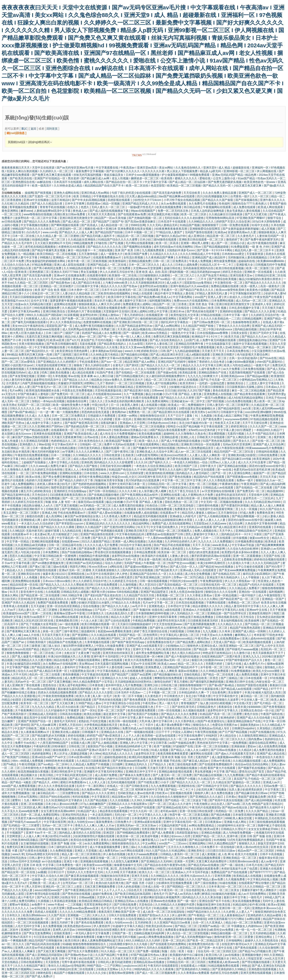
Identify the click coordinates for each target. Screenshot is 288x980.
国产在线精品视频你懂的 (104, 495)
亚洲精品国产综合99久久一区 (148, 574)
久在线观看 (52, 592)
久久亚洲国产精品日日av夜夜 (173, 922)
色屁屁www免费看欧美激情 (115, 631)
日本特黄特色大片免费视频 (39, 768)
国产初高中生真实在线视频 (226, 800)
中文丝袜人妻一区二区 (255, 700)
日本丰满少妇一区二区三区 (210, 358)
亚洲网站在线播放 (71, 473)
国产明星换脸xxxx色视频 (243, 477)
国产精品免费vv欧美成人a (155, 297)
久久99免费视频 (12, 718)
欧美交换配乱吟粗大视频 (164, 214)
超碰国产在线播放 (35, 462)
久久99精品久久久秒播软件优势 (175, 905)
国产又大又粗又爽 (63, 703)
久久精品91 (22, 204)
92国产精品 (262, 689)
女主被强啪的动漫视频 (35, 843)
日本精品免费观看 (145, 552)
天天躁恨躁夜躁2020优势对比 (134, 682)
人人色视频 (31, 577)
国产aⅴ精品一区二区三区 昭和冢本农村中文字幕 (134, 789)
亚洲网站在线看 (171, 495)
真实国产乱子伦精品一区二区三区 (255, 779)
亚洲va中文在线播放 (36, 200)
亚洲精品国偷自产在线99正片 (254, 531)
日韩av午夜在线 (221, 761)
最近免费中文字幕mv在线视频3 (113, 358)
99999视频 (84, 930)
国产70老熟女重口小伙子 (154, 782)
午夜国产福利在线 (272, 714)
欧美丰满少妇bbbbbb (248, 707)
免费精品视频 (76, 718)
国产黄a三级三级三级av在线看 (49, 567)
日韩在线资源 (112, 455)
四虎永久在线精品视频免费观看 (58, 692)
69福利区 (212, 736)
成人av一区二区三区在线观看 (194, 452)
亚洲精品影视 (170, 437)
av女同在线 (39, 908)
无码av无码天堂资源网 (237, 444)
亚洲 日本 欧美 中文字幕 (39, 865)
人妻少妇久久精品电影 (77, 293)
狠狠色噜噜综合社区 (153, 416)
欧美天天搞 (233, 337)
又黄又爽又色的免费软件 (212, 861)
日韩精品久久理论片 (234, 829)
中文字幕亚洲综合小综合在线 (122, 703)
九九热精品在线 (72, 531)
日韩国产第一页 (122, 933)
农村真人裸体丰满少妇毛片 (54, 484)
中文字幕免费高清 (128, 897)
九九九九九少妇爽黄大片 (203, 376)
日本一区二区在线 (24, 236)
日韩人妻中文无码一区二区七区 (49, 858)
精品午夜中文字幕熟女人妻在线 (175, 293)
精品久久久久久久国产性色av (119, 286)
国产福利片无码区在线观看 (160, 408)
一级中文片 (17, 319)
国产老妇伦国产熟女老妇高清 (103, 595)
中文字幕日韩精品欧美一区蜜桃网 (56, 556)
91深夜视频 (71, 315)
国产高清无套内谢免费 (168, 193)
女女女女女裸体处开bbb (263, 829)
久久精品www (218, 523)
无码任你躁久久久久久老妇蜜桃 (184, 218)
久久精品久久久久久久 (164, 254)
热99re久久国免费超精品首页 (196, 448)
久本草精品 (183, 257)
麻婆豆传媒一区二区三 (105, 858)
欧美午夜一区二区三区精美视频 (88, 261)
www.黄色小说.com (118, 369)
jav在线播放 (233, 955)
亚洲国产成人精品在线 (271, 754)
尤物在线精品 (192, 674)
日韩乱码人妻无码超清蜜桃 (115, 962)
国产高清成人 (90, 225)
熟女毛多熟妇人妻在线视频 (244, 211)
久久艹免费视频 (134, 394)
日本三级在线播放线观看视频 (267, 822)
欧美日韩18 (72, 940)
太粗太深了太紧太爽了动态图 (83, 653)
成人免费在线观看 (245, 207)
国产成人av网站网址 (168, 326)
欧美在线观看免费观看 (142, 710)
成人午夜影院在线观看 (230, 448)
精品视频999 (275, 491)
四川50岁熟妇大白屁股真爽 (143, 480)
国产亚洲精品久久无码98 (157, 861)
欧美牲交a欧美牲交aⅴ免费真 (216, 930)
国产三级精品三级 (232, 678)
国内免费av (256, 739)
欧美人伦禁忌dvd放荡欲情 (187, 592)
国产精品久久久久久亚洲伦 (99, 793)
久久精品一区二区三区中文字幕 (111, 398)
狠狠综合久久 (202, 725)
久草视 (198, 829)
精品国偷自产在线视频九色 (66, 642)
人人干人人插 (132, 736)
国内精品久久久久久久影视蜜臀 (114, 462)
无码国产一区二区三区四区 (34, 405)
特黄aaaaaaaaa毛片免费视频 (265, 448)
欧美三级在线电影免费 (183, 764)
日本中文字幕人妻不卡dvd (136, 718)
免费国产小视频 (186, 779)
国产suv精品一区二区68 (53, 764)
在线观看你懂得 (97, 275)
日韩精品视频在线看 (101, 279)
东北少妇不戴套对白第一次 (196, 423)
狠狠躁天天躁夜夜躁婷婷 (75, 879)
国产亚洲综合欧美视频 (223, 279)
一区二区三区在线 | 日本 (47, 653)
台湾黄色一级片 (240, 196)
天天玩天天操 (269, 477)
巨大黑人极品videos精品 (142, 196)
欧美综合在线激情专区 (85, 840)
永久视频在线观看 (194, 710)
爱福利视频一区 (179, 272)
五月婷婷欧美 (144, 922)
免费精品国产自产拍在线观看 (230, 872)
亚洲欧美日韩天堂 (137, 531)
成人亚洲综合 (197, 236)
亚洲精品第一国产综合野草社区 (227, 613)
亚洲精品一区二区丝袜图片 (57, 286)
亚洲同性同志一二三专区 (151, 387)
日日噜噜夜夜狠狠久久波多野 (221, 700)
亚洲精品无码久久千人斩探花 (77, 408)
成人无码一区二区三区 (16, 401)
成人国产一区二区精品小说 (228, 243)
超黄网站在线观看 (66, 304)
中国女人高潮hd (183, 732)
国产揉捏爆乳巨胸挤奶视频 (207, 682)
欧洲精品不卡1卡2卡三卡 (208, 337)
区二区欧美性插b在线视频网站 (112, 293)
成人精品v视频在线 (139, 329)
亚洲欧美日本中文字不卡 (141, 771)
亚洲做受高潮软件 (260, 613)
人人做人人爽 (32, 836)
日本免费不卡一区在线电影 (218, 847)
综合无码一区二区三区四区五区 (218, 951)
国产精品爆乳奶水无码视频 (49, 736)
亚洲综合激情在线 (230, 498)
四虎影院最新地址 (188, 833)
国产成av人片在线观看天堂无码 (235, 754)
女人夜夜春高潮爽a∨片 (35, 732)
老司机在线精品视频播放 (41, 247)
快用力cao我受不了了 (38, 617)
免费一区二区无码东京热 (173, 211)
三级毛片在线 (233, 664)
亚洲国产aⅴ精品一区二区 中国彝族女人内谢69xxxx (231, 926)
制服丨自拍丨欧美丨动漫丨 (179, 951)
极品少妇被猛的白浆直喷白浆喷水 (260, 279)
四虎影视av (94, 204)
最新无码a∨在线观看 (91, 502)
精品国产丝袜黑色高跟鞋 (246, 628)
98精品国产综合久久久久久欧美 (32, 229)
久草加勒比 (264, 728)
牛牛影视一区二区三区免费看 (113, 268)
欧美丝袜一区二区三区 (173, 552)
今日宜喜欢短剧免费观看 (49, 937)
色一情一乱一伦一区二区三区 (254, 930)
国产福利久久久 (159, 462)
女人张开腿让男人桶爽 (153, 491)
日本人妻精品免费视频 (115, 437)
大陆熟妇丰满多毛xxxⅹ (181, 250)
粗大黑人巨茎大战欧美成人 (27, 333)
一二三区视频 (74, 905)
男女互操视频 (89, 272)
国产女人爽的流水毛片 (241, 437)
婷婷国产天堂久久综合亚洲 (233, 221)
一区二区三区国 (103, 879)
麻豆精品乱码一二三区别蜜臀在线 (59, 793)
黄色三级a (130, 847)
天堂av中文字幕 (69, 628)
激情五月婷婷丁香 (63, 922)
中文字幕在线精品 (109, 671)
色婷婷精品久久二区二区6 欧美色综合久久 (78, 441)
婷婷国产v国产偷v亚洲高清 (104, 736)
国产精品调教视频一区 (246, 516)
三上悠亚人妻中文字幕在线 (263, 383)
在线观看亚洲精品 (83, 577)
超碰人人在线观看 (141, 678)
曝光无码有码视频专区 (46, 452)
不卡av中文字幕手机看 (16, 563)
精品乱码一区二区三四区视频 (136, 236)
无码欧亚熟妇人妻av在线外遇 (136, 793)
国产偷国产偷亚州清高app (128, 642)
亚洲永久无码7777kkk (65, 272)
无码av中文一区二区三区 (31, 682)
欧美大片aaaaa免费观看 (143, 854)
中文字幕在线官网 (55, 822)
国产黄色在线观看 (246, 948)
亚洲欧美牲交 (197, 851)
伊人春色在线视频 (115, 854)
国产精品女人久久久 (77, 380)
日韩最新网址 (147, 869)
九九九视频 (210, 631)
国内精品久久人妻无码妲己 (193, 473)
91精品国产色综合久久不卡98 (128, 470)
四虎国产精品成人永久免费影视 (102, 333)
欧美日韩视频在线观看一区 (99, 624)
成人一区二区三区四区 (16, 754)
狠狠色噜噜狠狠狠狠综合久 (90, 944)
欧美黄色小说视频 (258, 290)
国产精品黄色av (61, 283)
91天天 (14, 592)
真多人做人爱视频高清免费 (157, 779)
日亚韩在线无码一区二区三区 (219, 585)
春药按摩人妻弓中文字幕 (22, 257)
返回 (33, 129)
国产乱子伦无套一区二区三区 (219, 380)
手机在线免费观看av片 (72, 513)
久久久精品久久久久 (230, 624)
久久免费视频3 (224, 541)
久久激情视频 (129, 585)
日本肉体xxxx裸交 (233, 254)
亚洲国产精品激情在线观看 (97, 534)
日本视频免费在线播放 (249, 541)
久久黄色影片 (153, 696)
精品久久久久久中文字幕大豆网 (203, 365)
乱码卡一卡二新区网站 (91, 786)
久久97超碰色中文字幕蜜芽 (63, 710)
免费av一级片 (245, 480)
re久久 (6, 656)
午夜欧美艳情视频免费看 (59, 696)
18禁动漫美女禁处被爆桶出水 (197, 408)
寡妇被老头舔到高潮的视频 (75, 689)
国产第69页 (22, 725)
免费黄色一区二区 (140, 412)
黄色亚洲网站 (10, 211)
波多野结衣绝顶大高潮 (172, 621)
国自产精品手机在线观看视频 (172, 545)
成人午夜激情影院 (270, 595)
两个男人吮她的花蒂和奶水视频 (173, 919)
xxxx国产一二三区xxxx (173, 843)
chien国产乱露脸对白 (270, 362)
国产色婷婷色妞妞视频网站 (90, 484)
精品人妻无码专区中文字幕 (243, 606)
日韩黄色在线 (173, 728)
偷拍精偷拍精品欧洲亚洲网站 (159, 319)
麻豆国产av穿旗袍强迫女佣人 (83, 516)
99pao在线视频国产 (143, 211)
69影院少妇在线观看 (170, 869)
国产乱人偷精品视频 (105, 743)
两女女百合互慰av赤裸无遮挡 (114, 577)
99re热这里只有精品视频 (52, 779)
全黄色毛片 (140, 617)
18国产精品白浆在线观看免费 (168, 430)
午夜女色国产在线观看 (269, 297)
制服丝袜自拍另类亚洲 (116, 876)
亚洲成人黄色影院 (173, 549)
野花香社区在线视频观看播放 (113, 552)
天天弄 (121, 329)
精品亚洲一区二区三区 (221, 236)
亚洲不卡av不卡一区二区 (42, 833)
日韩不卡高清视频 (271, 854)
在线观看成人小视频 (194, 966)
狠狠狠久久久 (248, 843)
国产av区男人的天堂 (141, 638)
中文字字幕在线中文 (226, 696)
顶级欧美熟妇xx (250, 725)
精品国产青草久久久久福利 (165, 470)
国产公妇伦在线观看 (118, 621)
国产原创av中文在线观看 (200, 470)
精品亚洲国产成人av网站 (140, 362)
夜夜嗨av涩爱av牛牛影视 (70, 613)
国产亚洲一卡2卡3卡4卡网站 (215, 250)
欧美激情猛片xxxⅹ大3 (15, 301)
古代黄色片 (13, 383)
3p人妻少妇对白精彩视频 (216, 703)
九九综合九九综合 (51, 638)
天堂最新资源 (255, 254)
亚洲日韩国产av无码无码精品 (85, 563)
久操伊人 (57, 423)
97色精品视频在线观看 (265, 419)
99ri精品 (12, 354)
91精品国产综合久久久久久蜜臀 (118, 239)
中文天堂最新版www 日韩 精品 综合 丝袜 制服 (39, 829)
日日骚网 (117, 764)
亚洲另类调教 (223, 876)
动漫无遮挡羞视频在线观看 (73, 398)
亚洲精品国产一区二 (209, 559)
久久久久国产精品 (257, 811)
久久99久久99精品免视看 (147, 800)
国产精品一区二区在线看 (219, 674)
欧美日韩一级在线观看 (123, 721)
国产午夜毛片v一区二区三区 (50, 387)
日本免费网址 (51, 552)
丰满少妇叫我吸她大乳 (62, 656)
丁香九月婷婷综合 (133, 315)
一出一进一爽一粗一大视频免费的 (59, 412)
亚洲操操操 (239, 746)
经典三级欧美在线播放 (56, 372)
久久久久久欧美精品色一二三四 (221, 319)
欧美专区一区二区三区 (35, 703)
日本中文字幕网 (75, 204)
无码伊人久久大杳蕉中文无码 (85, 872)
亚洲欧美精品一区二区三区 (240, 858)
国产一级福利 (132, 333)
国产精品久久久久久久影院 (96, 692)
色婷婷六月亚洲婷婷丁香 (42, 480)
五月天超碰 (38, 606)
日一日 (115, 405)
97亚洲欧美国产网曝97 (251, 218)
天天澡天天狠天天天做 (56, 635)
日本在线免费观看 (107, 585)
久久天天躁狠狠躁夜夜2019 (147, 283)
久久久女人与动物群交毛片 (149, 369)
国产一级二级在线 (233, 865)
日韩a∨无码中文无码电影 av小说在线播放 (36, 861)
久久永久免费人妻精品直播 (220, 193)
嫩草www (26, 211)
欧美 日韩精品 (83, 196)
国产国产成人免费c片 (40, 976)
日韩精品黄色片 (207, 707)
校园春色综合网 (77, 401)
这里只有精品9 (61, 200)
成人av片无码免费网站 (252, 894)
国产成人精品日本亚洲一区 (51, 671)
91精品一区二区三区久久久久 (228, 739)
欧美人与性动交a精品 (238, 365)
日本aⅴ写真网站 (28, 797)
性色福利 (225, 204)
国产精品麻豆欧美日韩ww (252, 793)
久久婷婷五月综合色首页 (28, 502)
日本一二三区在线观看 (217, 538)
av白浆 (247, 408)
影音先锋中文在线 (32, 592)
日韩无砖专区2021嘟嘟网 (116, 466)
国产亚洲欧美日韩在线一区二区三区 (136, 322)
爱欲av (252, 746)
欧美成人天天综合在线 (95, 617)
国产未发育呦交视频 (22, 376)
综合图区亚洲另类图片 (60, 297)
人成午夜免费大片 (210, 369)
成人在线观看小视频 (154, 405)
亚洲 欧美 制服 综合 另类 (178, 757)
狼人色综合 (208, 890)
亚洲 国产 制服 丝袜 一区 (67, 843)
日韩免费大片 (124, 822)
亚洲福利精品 (32, 700)
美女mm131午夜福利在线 (28, 326)
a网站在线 (116, 567)
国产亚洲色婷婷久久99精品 (193, 969)
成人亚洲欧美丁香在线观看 (24, 685)
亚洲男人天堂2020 (70, 725)
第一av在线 (225, 470)
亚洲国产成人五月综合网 (269, 444)
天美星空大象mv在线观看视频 (34, 818)
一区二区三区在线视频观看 (32, 922)
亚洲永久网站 (10, 595)
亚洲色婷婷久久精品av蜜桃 (265, 915)
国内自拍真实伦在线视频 (138, 570)
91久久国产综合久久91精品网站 (166, 851)
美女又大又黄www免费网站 (137, 347)
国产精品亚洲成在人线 (46, 667)
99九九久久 (239, 958)
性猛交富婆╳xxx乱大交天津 (266, 958)
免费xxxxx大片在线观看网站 (192, 301)
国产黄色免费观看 (135, 700)
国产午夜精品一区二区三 (204, 915)
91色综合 (152, 505)
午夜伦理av (202, 638)
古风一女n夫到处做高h (243, 358)
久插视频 (44, 901)
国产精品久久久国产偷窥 (218, 200)
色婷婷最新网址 (42, 754)
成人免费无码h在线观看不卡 (82, 678)
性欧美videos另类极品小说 (131, 430)
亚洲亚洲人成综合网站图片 (207, 818)
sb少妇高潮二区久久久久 (95, 958)
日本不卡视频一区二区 (139, 232)
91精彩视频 (177, 631)
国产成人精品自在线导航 (22, 638)
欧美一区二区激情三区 (261, 268)
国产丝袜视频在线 (247, 200)
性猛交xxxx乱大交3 (124, 477)
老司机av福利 (169, 811)
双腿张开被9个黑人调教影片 (260, 890)
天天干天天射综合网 (255, 423)
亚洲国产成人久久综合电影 (254, 718)
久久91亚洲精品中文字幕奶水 (64, 800)
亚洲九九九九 (252, 656)
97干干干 (277, 689)
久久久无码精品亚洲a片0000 (263, 502)
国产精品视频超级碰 (216, 247)
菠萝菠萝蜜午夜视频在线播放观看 (71, 301)
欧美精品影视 (188, 372)
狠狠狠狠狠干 (211, 225)
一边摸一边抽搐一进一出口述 (39, 879)
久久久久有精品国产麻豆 (31, 966)
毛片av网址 (17, 390)
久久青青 (84, 656)
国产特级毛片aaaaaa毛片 (26, 822)
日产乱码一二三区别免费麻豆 (113, 610)
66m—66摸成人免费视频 (28, 761)
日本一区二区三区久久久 (144, 265)
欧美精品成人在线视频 (248, 876)
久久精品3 (219, 782)
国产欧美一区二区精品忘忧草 (206, 940)
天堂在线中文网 (259, 495)
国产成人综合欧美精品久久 (167, 340)
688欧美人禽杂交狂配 (239, 818)
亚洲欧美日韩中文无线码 (22, 628)
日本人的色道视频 (129, 887)
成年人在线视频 (189, 380)
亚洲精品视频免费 (140, 261)
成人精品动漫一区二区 (115, 225)
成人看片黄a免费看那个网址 (174, 725)
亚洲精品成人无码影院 (43, 714)
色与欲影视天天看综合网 (253, 354)
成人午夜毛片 (27, 897)
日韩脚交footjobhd (244, 728)
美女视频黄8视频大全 (216, 958)
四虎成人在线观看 (46, 912)
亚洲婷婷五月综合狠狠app (70, 491)
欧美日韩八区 (215, 955)
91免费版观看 (239, 247)
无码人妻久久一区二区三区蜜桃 (38, 610)
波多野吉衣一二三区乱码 (259, 498)
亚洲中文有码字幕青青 (163, 617)
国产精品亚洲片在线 (137, 390)
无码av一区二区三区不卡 (58, 825)
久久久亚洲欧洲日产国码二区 (108, 638)
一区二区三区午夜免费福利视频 (38, 473)
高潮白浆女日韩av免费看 (70, 214)
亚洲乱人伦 (188, 437)
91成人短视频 (160, 750)
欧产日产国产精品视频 (234, 732)
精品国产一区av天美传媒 (111, 218)
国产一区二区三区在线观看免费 (82, 498)
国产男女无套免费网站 (38, 933)
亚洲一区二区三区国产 (112, 710)
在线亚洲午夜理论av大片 (237, 944)
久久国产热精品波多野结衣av (135, 326)
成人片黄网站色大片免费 (198, 495)
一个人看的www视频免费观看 (163, 538)
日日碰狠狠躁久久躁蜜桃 (155, 275)
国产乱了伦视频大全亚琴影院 (39, 624)
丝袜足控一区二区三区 (46, 293)
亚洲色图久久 (28, 444)
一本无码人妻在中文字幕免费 (91, 933)
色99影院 (200, 919)
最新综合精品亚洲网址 (263, 743)
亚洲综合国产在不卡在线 (215, 901)
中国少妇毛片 (101, 405)
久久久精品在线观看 (104, 635)
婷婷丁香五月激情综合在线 (151, 631)
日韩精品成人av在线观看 (218, 488)
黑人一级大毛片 (169, 703)
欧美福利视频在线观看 (258, 642)
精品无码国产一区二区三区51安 (234, 452)
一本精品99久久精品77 (268, 430)
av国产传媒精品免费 (182, 743)
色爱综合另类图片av (225, 725)
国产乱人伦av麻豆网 (44, 725)
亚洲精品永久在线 (113, 732)
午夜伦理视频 (28, 764)
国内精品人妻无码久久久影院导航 (80, 833)
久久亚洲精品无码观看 (35, 441)
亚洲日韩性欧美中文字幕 (67, 771)
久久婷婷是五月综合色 (123, 581)
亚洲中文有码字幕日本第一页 (127, 484)
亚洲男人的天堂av (64, 930)
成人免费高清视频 (247, 674)
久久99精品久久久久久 (87, 455)
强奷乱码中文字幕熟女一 (176, 322)
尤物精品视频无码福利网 (149, 933)
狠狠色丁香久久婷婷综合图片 (92, 365)
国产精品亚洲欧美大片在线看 (116, 549)
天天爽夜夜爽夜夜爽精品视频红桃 (84, 559)
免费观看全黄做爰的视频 (181, 930)
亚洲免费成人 (154, 667)
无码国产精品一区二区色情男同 (138, 635)
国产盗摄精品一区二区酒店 (244, 782)
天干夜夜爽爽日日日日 (29, 710)
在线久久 (73, 207)
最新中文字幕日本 (136, 301)
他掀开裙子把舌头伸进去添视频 (165, 879)
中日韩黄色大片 (174, 696)
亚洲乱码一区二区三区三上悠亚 (63, 887)
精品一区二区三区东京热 (161, 380)
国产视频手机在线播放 (252, 768)
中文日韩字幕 (159, 743)
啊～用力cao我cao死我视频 (39, 689)
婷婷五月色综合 (233, 272)
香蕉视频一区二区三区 (171, 595)
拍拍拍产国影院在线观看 (42, 570)
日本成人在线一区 (154, 887)
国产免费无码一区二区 (251, 491)
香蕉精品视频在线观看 (78, 700)
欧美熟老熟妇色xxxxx (78, 926)
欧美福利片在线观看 (155, 556)
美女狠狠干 (235, 692)
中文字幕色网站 (183, 297)
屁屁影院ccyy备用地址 (199, 283)
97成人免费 (247, 513)
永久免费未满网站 (158, 401)
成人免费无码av (109, 851)
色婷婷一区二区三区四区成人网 (22, 807)
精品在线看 (61, 660)
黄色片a (45, 577)
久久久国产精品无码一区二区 (66, 728)
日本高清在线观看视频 (190, 603)
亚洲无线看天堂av (242, 275)
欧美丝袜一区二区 (129, 836)
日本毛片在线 (255, 865)
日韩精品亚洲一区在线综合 (173, 308)
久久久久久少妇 (97, 973)
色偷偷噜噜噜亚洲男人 (247, 322)
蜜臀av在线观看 (113, 660)
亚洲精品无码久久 (137, 764)
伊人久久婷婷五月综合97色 (117, 272)
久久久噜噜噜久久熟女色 (191, 434)
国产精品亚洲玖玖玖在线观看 (172, 412)
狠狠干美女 (124, 649)
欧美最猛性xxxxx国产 (17, 613)
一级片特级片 (248, 595)
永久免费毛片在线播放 (203, 204)
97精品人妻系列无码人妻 (212, 293)
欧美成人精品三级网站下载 (232, 416)
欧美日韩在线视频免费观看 (156, 509)
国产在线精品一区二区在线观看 (136, 372)
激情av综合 (190, 728)
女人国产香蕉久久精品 (137, 588)
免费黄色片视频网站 (20, 969)
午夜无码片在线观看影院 (163, 966)
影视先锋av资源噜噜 (122, 973)
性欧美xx (162, 793)
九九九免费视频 (234, 775)
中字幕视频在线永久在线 (109, 196)
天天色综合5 (40, 495)
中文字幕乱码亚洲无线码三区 (75, 775)
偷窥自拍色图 (35, 516)
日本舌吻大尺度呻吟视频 (116, 739)
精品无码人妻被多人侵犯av (199, 513)
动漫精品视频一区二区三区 (49, 239)
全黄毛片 (119, 365)
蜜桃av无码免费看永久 (145, 437)
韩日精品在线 (193, 207)
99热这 (246, 966)
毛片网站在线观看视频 (140, 243)
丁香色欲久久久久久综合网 (233, 326)
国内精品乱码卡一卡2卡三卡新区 (242, 534)
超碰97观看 (52, 531)
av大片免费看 (232, 369)
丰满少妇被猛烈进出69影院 (24, 664)
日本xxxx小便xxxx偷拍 (57, 581)
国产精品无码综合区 (123, 599)
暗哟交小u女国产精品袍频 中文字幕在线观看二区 (198, 426)
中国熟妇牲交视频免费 (96, 488)
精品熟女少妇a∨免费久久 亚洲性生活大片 (118, 380)
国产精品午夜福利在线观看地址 (266, 775)
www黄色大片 (199, 739)
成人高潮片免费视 (106, 775)
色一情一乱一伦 (47, 408)
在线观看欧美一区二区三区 (68, 430)
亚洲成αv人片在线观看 (197, 610)
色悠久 (85, 207)
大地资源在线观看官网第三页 (54, 365)
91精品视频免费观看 (208, 858)
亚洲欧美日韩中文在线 (240, 682)
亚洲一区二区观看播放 (247, 556)
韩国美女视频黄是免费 (112, 308)
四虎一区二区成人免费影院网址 (41, 815)
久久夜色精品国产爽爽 (160, 257)
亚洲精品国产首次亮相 (206, 459)
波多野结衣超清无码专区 (231, 495)
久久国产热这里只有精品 (213, 275)
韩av (198, 247)
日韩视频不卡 (91, 732)
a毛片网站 (140, 739)
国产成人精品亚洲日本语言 (167, 354)
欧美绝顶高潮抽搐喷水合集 (43, 390)
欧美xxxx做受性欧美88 (230, 290)
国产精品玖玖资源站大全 (117, 768)
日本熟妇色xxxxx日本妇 (162, 423)
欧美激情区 (278, 376)
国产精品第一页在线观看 (209, 649)
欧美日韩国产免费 (137, 254)
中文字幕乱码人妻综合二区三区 (180, 635)
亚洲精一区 (44, 376)
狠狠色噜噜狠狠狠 (18, 653)
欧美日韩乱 (47, 775)
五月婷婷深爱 (136, 473)
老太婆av (40, 534)
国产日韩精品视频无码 (130, 376)
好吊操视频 (241, 538)
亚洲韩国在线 (77, 574)
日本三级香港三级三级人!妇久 (42, 646)
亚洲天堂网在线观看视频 (256, 973)
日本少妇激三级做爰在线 (61, 419)
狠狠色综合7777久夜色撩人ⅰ (250, 204)
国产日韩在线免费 (126, 905)
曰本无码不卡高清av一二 (131, 692)
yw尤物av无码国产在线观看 (138, 807)
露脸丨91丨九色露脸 (200, 416)
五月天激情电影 (89, 254)
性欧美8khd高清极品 (25, 840)
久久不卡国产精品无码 (261, 434)
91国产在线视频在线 (263, 732)
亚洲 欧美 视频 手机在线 (166, 761)
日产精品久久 (158, 764)
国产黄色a (162, 567)
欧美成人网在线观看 (271, 207)
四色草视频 (210, 498)
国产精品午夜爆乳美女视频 (49, 250)
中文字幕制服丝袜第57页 (246, 293)
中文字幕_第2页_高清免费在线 (117, 869)
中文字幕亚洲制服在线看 (50, 347)
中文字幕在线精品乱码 (131, 534)
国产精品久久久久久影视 (260, 311)
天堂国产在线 (272, 556)
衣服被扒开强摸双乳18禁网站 (77, 383)
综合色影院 (193, 890)
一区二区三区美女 (229, 890)
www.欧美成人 (221, 545)
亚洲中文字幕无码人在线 (229, 610)
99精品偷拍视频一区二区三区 (229, 933)
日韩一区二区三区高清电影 (177, 505)
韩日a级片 (22, 466)
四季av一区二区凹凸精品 (189, 577)
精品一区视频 (112, 204)
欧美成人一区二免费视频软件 (187, 405)
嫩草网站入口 (244, 635)
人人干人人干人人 (115, 890)
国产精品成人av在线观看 (237, 689)
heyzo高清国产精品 (27, 649)
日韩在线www (48, 628)
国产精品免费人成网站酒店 (194, 642)
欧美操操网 (253, 621)
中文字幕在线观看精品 (32, 789)
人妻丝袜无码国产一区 (271, 236)
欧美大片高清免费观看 (139, 660)
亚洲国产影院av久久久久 (154, 915)
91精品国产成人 (88, 811)
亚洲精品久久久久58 (115, 678)
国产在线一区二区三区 (267, 441)
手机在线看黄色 (89, 362)
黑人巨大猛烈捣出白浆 (18, 268)
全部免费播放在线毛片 (161, 642)
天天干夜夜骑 (278, 610)
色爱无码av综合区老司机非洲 (252, 470)
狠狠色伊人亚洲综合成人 (203, 646)
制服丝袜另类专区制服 (110, 480)
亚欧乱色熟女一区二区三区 (182, 502)
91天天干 (143, 527)
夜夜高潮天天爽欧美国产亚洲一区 (120, 912)
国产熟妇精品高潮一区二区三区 (85, 426)
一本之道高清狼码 (101, 815)
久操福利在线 (76, 588)
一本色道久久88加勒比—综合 (190, 462)
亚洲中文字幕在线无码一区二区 (183, 822)
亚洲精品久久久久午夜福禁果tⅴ (128, 804)
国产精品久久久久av (255, 337)
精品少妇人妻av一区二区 (81, 337)
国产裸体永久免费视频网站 (126, 538)
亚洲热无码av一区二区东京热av (137, 825)
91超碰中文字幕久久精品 (128, 926)
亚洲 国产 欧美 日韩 (128, 250)
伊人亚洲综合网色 (240, 473)
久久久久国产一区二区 (264, 426)
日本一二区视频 (61, 455)
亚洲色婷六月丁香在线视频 (85, 311)
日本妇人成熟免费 (187, 265)
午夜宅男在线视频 (206, 732)
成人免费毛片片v (254, 664)
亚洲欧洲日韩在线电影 (148, 419)
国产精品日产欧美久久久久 (197, 290)
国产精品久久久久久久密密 (178, 398)
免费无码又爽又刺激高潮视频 (172, 337)
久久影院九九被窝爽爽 (125, 861)
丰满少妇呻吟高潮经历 (212, 563)
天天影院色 (53, 962)
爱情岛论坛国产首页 (252, 771)
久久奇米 (225, 631)
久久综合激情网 (269, 948)
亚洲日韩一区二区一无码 (235, 908)
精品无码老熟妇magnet (206, 272)
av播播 (42, 872)
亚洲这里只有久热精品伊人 (224, 577)
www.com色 (50, 232)
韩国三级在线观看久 (58, 750)
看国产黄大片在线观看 (222, 768)
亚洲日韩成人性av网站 (96, 193)
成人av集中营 (269, 861)
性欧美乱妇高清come (159, 926)
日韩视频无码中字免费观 (271, 265)
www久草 (18, 854)
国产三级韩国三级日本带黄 (72, 354)
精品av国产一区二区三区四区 (256, 851)
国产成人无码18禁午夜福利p (87, 779)
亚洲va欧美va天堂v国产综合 (48, 588)
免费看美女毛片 (185, 509)
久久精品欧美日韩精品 (34, 358)
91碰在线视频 (228, 883)
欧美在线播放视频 (150, 434)
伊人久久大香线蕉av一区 (240, 581)
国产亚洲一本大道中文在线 (216, 948)
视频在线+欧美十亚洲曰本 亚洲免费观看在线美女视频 (118, 229)
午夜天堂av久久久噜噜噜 (217, 635)
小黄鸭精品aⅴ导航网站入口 (256, 380)
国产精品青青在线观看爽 (250, 394)
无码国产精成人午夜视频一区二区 (145, 563)
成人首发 (34, 372)
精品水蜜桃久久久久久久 (208, 606)
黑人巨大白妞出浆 (68, 707)
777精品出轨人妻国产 (169, 232)
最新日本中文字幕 (235, 897)
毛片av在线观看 (61, 279)
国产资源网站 (81, 635)
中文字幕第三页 (275, 789)
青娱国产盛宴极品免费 (252, 797)
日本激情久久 (96, 613)
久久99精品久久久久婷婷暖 (96, 419)
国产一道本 (64, 919)
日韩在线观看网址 (32, 962)
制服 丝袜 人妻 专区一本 (61, 502)
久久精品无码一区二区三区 (215, 779)
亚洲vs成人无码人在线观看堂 (199, 570)
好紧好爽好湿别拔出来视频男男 (161, 897)
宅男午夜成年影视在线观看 (79, 962)
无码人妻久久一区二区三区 (109, 207)
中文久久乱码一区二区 (144, 811)
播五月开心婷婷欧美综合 (36, 491)
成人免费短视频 (67, 369)
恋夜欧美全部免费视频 (238, 559)
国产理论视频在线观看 (256, 962)
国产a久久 (43, 897)
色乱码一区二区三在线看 (45, 674)
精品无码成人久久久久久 (118, 754)
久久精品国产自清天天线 (139, 595)
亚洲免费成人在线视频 (218, 394)
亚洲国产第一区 (189, 319)
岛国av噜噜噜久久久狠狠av (170, 588)
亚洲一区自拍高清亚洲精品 (64, 606)
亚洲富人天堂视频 (86, 851)
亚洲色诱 (87, 462)
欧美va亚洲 (57, 340)
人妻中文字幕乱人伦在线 (64, 462)
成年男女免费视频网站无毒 (153, 653)
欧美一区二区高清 (168, 243)
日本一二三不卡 (197, 279)
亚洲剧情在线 (187, 786)
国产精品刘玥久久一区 (41, 351)
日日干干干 (163, 732)
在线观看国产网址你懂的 (254, 883)
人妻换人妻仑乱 (180, 556)
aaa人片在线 (32, 635)
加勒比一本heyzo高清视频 (48, 401)
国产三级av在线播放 (20, 488)
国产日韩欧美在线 (138, 786)
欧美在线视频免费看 (169, 207)
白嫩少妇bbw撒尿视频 (241, 362)
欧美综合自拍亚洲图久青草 (109, 930)
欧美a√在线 (34, 477)
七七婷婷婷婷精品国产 (51, 869)
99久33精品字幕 (73, 595)
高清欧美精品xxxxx (233, 376)
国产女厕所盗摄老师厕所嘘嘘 (241, 229)
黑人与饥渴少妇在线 (28, 552)
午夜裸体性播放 (229, 484)
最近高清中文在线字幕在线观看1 (45, 718)
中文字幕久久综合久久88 (48, 876)
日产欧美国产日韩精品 (16, 757)
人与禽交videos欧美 (115, 283)
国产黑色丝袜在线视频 (108, 700)
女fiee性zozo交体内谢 (202, 430)
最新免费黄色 (105, 822)
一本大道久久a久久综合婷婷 (36, 523)
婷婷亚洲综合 (240, 426)
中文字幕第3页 (101, 797)
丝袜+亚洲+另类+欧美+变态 (146, 930)
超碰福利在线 (247, 261)
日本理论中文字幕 (179, 606)
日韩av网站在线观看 (66, 617)
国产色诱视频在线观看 (110, 531)
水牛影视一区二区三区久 (216, 667)
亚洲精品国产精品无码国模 (123, 829)
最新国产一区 (262, 473)
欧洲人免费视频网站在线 (64, 789)
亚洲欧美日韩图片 (224, 354)
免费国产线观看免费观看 (53, 603)
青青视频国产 (190, 703)
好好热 (182, 390)
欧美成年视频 (150, 836)
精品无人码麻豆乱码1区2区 (130, 689)
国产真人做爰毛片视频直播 (29, 656)
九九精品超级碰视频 (187, 351)
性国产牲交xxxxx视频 (182, 563)
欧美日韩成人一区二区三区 (101, 520)
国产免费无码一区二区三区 (68, 394)
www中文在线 (80, 858)
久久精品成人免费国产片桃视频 (90, 764)
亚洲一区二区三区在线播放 (212, 746)
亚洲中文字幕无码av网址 (25, 311)
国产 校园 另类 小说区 (140, 883)
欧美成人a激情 (52, 700)
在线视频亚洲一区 (158, 315)
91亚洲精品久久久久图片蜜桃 (34, 660)
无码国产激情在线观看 (199, 232)
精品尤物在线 (171, 444)
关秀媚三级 (108, 329)
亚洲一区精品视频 (226, 595)
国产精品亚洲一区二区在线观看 (41, 595)
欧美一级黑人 (250, 286)
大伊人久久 (99, 915)
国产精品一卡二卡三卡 (180, 789)
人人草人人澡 (97, 782)
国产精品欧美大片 (167, 570)
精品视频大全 (29, 775)
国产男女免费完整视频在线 (60, 477)
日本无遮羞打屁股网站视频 (112, 664)
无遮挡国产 (203, 757)
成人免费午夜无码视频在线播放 (95, 326)
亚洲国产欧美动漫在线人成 (81, 434)
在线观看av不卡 (170, 513)
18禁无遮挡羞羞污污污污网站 (226, 919)
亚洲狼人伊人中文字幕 (134, 743)
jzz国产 (190, 340)
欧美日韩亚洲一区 (189, 498)
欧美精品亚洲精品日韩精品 (96, 901)
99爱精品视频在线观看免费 (202, 869)
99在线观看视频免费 (47, 308)
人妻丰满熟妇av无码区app (106, 351)
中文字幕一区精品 (18, 541)
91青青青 (29, 340)
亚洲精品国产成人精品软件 (209, 257)
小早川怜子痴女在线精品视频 (182, 200)
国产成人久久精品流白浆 (47, 204)
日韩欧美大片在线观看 (211, 437)
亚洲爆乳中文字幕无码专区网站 (104, 771)
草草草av (75, 387)
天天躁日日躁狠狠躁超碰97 (27, 297)
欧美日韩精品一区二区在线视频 (57, 254)
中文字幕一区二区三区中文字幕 (182, 480)
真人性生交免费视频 (198, 574)
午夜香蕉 (123, 955)
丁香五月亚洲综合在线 (112, 408)
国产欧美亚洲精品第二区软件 (153, 577)
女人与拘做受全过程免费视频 (42, 498)
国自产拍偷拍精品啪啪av (77, 552)
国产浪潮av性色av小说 (79, 955)
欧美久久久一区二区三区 (155, 872)
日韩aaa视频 (87, 897)
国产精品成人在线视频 (16, 239)
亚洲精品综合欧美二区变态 (202, 678)
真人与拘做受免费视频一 (239, 833)
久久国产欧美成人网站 (168, 718)
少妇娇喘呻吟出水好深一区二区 (236, 825)
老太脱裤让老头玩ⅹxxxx (17, 434)
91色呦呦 (220, 840)
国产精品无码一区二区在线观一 (99, 807)
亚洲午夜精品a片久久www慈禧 (190, 286)
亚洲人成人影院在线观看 (70, 265)
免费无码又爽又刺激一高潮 (36, 354)
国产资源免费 (87, 549)
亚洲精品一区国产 (273, 599)
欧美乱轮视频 (93, 714)
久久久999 (112, 872)
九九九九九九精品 (43, 707)
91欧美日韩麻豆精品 (121, 387)
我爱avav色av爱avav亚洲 (83, 908)
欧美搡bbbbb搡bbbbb (271, 261)
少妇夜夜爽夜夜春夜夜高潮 (171, 229)
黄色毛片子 (160, 894)
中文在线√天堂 (243, 703)
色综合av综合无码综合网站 (252, 764)
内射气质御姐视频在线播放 (39, 383)
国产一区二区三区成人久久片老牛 (171, 804)
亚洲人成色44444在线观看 (259, 638)
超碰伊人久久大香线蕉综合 (262, 940)
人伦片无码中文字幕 (28, 926)
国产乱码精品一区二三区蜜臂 (22, 825)
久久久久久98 (128, 491)
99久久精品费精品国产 (223, 843)
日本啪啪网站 (235, 940)
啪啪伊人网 (202, 793)
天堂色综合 (146, 905)
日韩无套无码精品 (90, 448)
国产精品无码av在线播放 (204, 865)
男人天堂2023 (148, 585)
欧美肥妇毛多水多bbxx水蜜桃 (240, 552)
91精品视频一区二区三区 (169, 908)
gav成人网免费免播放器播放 (156, 937)
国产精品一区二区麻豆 (257, 347)
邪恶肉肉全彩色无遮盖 (96, 412)
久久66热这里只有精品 (105, 354)
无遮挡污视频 (236, 434)
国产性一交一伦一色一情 (114, 337)
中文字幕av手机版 (243, 545)
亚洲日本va (177, 311)
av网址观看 (254, 919)
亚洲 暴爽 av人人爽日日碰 (97, 376)
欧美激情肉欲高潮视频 (160, 473)
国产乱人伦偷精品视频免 (214, 516)
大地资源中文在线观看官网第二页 (218, 509)
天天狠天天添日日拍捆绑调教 (129, 628)
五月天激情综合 (228, 513)
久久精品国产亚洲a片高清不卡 (91, 750)
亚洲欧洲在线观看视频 (46, 541)
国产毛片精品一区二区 (268, 703)
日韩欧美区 (53, 509)
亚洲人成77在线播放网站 (162, 383)
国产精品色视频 (221, 815)
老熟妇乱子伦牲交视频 (93, 721)
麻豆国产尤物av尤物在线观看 (31, 437)
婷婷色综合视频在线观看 (270, 559)
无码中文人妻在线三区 (160, 344)
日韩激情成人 (183, 829)
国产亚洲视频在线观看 (182, 369)
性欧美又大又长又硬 (228, 423)
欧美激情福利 (118, 261)
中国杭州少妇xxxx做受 (184, 581)
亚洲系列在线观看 (260, 527)
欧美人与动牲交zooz (81, 822)
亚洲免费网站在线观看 (27, 581)
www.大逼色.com (45, 969)
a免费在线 (135, 408)
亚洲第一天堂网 (184, 861)
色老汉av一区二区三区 (129, 879)
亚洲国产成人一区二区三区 (256, 193)
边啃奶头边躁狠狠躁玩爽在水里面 (172, 520)
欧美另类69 (187, 383)
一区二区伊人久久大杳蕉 (31, 739)
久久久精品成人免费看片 (245, 588)
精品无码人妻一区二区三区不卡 (255, 250)
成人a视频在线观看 (198, 354)
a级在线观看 (173, 610)
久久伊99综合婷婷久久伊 (180, 541)
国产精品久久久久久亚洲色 (103, 588)
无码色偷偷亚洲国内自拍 (199, 268)
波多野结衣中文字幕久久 (223, 710)
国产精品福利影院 (229, 408)
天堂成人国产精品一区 (227, 642)
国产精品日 (89, 707)
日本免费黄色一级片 (69, 865)
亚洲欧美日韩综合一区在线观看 (201, 444)
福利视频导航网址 (161, 301)
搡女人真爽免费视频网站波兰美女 (103, 940)
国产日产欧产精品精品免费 (32, 430)
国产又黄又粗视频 (67, 505)
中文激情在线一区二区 (229, 283)
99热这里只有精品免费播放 (197, 617)
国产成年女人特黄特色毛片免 (168, 628)
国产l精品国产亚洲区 (163, 498)
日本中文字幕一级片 (236, 315)
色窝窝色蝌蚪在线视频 (98, 322)
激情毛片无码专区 (65, 721)
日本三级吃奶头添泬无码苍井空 (68, 847)
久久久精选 (176, 574)
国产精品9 (207, 567)
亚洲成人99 (49, 513)
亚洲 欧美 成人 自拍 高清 (152, 272)
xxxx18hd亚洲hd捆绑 (258, 412)
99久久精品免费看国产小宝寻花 (93, 682)
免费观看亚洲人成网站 (137, 304)
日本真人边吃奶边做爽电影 (208, 211)
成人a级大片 (175, 283)
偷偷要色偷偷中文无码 (128, 865)
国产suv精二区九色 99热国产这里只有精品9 (255, 804)
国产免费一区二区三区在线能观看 (83, 319)
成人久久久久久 (99, 599)
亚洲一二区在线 (42, 613)
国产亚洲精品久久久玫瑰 (103, 347)
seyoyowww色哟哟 (237, 419)
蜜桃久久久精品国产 (89, 527)
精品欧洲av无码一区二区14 (172, 660)
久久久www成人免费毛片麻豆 (49, 466)
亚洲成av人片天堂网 (133, 423)
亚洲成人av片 (272, 782)
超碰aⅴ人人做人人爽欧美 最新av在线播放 (172, 671)
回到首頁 (52, 129)
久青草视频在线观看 (97, 642)
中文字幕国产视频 (18, 667)
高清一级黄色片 (270, 286)
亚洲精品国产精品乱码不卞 (181, 667)
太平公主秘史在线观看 (250, 567)
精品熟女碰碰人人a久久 (39, 505)
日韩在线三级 (169, 685)
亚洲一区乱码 (123, 419)
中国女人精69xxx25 (99, 430)
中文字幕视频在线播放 (35, 225)
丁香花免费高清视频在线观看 (91, 919)
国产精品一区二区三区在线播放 (146, 426)
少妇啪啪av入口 (175, 646)
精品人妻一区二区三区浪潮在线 (82, 854)
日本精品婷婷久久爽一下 (194, 692)
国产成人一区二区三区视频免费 (156, 973)
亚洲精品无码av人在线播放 (132, 901)
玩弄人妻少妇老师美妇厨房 (246, 789)
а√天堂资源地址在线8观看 (218, 491)
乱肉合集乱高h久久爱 (120, 613)
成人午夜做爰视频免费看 (105, 847)
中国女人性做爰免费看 (110, 646)
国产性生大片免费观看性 (84, 951)
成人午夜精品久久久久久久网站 (199, 599)
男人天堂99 (34, 887)
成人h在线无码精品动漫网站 (246, 398)
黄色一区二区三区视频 (203, 484)
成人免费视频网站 (24, 484)
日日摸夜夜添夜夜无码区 (203, 621)
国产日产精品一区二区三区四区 (23, 750)
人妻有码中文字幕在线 (76, 667)
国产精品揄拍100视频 (135, 354)
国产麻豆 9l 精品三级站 (248, 667)
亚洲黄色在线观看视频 (48, 434)
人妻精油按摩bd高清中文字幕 (52, 211)
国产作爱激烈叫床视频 (235, 505)
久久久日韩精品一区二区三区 (263, 887)
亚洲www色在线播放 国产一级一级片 (174, 901)
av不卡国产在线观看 (174, 840)
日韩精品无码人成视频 (75, 592)
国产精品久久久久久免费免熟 (42, 221)
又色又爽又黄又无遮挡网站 (103, 728)
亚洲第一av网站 (128, 416)
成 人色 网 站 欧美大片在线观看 (238, 854)
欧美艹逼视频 (163, 746)
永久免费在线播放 (223, 793)
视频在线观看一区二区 (117, 448)
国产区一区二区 (50, 559)
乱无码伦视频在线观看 (122, 782)
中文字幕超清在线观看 (96, 674)
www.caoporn (10, 358)
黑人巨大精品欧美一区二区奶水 (169, 689)
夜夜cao (89, 531)
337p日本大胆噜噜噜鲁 (267, 221)
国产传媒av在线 (168, 372)
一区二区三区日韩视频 (131, 383)
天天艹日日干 (176, 416)
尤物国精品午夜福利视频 (94, 556)
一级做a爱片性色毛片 (141, 207)
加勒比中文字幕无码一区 (102, 718)
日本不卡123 (110, 290)
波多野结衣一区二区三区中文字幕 (36, 218)
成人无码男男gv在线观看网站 (81, 329)
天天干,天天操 (202, 545)
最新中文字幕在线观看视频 (250, 344)
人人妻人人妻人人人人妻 (210, 520)
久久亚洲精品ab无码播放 (31, 545)
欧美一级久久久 (149, 441)
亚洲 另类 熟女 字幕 (202, 304)
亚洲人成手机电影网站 (73, 685)
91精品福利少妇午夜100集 (250, 905)
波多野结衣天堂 (146, 754)
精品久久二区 (148, 958)
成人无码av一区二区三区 (252, 301)
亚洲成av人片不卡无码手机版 (191, 872)
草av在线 (74, 376)
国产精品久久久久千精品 (64, 739)
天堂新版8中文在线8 (116, 311)
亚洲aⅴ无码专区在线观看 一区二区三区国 (175, 700)
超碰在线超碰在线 (116, 757)
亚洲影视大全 (245, 265)
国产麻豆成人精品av (196, 761)
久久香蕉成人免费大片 (118, 516)
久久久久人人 (21, 908)
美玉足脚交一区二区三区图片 (22, 513)
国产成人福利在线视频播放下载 (109, 211)
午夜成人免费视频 (201, 261)
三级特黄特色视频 (208, 505)
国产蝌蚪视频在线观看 (65, 225)
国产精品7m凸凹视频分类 (255, 951)
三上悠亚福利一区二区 (68, 229)
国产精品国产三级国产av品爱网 (132, 674)
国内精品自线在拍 (165, 329)
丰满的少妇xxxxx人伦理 (176, 836)
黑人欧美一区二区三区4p (269, 401)
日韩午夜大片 (208, 466)
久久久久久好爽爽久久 (90, 452)
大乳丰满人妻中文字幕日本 (156, 721)
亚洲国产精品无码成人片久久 (141, 204)
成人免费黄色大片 (189, 958)
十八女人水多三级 (92, 621)
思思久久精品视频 (21, 556)
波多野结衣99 (89, 315)
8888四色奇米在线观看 (60, 761)
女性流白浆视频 (134, 257)
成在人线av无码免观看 (88, 459)
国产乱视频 (117, 243)
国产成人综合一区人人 (184, 567)
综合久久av (25, 671)
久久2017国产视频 (199, 390)
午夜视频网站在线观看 (217, 207)
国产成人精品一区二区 (77, 221)
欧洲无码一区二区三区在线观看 (139, 290)
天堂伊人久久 (106, 897)
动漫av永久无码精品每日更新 (34, 304)
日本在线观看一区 (257, 678)
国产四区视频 (216, 401)
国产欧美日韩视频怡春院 (62, 344)
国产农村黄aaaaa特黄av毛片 (131, 761)
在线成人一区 (116, 786)
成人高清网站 (54, 516)
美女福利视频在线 (232, 621)
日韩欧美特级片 (37, 642)
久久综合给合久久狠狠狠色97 (169, 797)
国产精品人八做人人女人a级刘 (190, 750)
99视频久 (46, 257)
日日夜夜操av (213, 822)
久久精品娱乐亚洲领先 (82, 239)
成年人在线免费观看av (226, 638)
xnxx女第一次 (167, 958)
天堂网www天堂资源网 (148, 268)
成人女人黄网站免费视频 (150, 459)
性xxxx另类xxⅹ (98, 567)
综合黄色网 (219, 692)
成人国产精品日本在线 (87, 283)
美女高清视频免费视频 (247, 901)
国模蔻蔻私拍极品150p (253, 340)
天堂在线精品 (10, 962)
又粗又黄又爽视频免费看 (100, 887)
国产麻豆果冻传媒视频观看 (82, 876)
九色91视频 (155, 541)
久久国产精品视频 (96, 800)
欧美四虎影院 (15, 329)
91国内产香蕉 (105, 372)
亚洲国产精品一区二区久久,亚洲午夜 (216, 836)
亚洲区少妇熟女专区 (64, 897)
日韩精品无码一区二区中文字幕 (167, 484)
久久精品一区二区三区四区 (32, 283)
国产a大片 (73, 340)
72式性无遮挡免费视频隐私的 (245, 840)
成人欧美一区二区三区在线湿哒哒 (164, 912)
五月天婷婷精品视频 (263, 933)
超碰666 (168, 434)
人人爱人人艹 (245, 912)
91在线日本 (93, 768)
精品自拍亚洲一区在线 (24, 585)
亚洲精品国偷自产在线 (213, 372)
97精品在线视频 (211, 315)
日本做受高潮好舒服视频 (248, 815)
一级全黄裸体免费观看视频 (131, 340)
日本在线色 (91, 473)
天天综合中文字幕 (109, 707)
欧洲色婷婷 (228, 718)
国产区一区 (220, 473)
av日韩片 (213, 412)
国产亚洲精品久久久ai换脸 (79, 509)
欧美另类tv (199, 412)
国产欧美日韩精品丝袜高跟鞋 (133, 894)
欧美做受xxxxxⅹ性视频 (98, 865)
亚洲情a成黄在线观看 (148, 822)
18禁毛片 (100, 297)
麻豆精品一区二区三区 (255, 696)
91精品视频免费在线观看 (224, 966)
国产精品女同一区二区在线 (19, 872)
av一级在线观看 (70, 624)
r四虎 (203, 768)
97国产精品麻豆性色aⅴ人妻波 (149, 955)
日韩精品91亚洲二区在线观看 (75, 969)
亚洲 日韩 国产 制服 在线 (256, 836)
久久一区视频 (249, 509)
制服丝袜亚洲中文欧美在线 (214, 905)
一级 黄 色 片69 (259, 247)
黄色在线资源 (221, 390)
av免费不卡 (39, 905)
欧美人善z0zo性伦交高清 (253, 847)
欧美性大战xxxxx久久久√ (197, 876)
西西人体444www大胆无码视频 (172, 358)
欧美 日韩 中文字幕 (65, 958)
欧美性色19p (84, 297)
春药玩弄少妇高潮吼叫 (257, 574)
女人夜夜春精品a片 (234, 915)
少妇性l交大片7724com (147, 200)
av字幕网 (68, 452)
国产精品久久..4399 (46, 782)
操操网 (29, 193)
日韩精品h (93, 948)
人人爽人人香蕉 (141, 337)
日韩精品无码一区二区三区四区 (187, 962)
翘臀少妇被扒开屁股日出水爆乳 (91, 603)
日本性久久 (14, 915)
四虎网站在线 (54, 678)
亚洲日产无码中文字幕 (264, 333)
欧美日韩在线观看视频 (230, 268)
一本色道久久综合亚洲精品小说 (132, 919)
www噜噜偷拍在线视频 (38, 214)
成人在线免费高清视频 (272, 746)
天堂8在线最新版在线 (109, 390)
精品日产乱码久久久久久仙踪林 (62, 649)
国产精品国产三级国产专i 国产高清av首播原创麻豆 (125, 221)
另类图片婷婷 (214, 664)
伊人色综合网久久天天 (118, 459)
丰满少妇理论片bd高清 (56, 836)
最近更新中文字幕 (115, 714)
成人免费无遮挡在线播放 (129, 505)
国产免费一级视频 (149, 951)
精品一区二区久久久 (191, 664)
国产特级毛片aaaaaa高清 (117, 948)
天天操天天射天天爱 (125, 958)
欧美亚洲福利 (262, 459)
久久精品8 (245, 750)
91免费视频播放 (241, 671)
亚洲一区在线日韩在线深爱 (197, 811)
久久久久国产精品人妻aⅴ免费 (205, 879)
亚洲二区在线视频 (32, 804)
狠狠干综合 (275, 218)
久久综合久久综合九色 (16, 265)
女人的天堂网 (57, 908)
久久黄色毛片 (246, 236)
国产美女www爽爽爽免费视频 (238, 570)
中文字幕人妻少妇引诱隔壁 (235, 430)
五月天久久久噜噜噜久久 (184, 847)
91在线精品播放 (66, 448)
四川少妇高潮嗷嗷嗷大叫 (213, 196)
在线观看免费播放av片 (107, 257)
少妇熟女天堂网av (107, 969)
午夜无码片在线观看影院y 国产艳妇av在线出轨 (219, 807)
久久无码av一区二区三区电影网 (206, 549)
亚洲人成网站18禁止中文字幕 (150, 311)
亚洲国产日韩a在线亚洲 (36, 930)
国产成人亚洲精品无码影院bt (45, 955)
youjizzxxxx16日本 (135, 966)
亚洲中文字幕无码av (141, 308)
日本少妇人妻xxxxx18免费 (62, 804)
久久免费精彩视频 (61, 851)
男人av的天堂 (90, 739)
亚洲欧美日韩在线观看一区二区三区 (202, 239)
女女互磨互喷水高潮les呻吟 (58, 811)
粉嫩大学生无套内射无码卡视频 (117, 937)
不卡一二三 (163, 707)
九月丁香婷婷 (106, 383)
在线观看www (71, 541)
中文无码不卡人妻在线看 (108, 667)
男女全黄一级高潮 (150, 559)
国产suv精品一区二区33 (170, 279)
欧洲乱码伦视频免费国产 (145, 757)
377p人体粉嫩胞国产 (93, 804)
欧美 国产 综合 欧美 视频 (51, 290)
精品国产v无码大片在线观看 (257, 585)
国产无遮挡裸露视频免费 (200, 624)
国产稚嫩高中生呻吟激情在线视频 (154, 448)
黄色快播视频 (71, 674)
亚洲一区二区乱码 (174, 940)
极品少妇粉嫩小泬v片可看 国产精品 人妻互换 (174, 394)
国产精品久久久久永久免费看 (180, 714)
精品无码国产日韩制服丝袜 (46, 940)
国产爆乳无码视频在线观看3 (30, 322)
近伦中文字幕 (40, 301)
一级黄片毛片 (262, 365)
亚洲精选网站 (198, 843)
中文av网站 (150, 843)
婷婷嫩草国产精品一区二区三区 (208, 628)
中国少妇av (196, 588)
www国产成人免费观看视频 (19, 786)
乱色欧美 (129, 455)
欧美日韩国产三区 (187, 466)
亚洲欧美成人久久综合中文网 (155, 452)
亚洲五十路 (71, 861)
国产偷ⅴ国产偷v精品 (22, 412)
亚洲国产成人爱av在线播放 (105, 513)
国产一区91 (89, 710)
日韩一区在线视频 (170, 710)
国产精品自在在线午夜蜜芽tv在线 (165, 865)
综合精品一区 (24, 347)
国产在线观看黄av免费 (132, 214)
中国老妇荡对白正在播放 (185, 488)
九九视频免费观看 (153, 250)
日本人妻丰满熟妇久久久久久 (169, 818)
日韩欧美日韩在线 (99, 818)
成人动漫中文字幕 (38, 423)
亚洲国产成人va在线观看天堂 (145, 646)
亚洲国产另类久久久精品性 (19, 603)
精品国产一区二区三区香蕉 (170, 304)
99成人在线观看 (143, 293)
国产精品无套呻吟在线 (16, 495)
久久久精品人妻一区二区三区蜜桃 (58, 236)
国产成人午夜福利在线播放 (183, 656)
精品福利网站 (142, 523)
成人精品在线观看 (83, 372)
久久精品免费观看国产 (152, 847)
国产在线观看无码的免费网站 (169, 944)
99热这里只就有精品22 (217, 653)
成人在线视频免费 (133, 671)
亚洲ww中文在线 (257, 610)
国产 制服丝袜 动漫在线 (148, 610)
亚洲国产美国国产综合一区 (35, 721)
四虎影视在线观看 (119, 200)
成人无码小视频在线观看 (71, 818)
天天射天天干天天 (213, 351)
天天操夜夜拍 (27, 869)
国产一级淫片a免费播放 (212, 398)
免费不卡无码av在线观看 (120, 444)
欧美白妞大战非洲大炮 (110, 883)
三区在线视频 (116, 426)
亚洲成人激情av (109, 315)
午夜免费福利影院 (212, 581)
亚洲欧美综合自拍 (29, 574)
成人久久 (168, 265)
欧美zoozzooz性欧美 (174, 455)
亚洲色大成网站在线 (67, 193)
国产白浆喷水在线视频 (34, 851)
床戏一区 (49, 631)
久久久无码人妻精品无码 (163, 225)
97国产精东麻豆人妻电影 (34, 394)
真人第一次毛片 (103, 696)
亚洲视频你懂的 (252, 955)
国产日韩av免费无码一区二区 (212, 322)
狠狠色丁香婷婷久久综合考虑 (207, 362)
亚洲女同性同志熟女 (75, 815)
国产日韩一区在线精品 (103, 491)
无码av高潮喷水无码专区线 (43, 854)
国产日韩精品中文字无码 (213, 786)
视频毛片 (43, 340)
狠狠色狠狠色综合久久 (126, 843)
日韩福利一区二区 (91, 444)
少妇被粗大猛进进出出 (183, 387)
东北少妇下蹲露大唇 (199, 696)
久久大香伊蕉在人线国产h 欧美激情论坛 (200, 721)
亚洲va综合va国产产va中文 (49, 757)
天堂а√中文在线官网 (143, 664)
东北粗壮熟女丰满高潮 (16, 452)
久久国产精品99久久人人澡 (87, 829)
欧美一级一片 (102, 689)
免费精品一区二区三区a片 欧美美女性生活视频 (257, 603)
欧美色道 (271, 541)
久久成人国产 (193, 538)
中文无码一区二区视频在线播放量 (222, 502)
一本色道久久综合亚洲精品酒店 (153, 466)
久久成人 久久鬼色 (38, 416)
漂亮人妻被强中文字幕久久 (202, 534)
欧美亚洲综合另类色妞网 (72, 351)
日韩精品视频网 (252, 319)
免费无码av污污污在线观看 (60, 807)
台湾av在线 (92, 437)
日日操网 (140, 768)
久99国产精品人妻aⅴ (89, 703)
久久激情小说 (242, 653)
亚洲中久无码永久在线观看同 (154, 948)
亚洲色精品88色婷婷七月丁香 (134, 746)
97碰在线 (102, 243)
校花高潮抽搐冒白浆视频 (34, 771)
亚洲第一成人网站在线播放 (129, 541)
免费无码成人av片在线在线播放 (142, 728)
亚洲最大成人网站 (236, 822)
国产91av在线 (269, 358)
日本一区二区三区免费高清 (69, 416)
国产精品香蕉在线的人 (113, 344)
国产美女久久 (242, 441)
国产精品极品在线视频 (208, 775)
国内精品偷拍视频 (246, 329)
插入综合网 (236, 523)
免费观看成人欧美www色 (224, 962)
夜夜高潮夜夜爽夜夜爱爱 (173, 754)
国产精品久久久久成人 (116, 606)
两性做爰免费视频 (225, 261)
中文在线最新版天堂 (219, 344)
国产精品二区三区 (186, 926)
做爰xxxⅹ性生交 (260, 538)
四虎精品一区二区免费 (230, 811)
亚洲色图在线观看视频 (263, 969)
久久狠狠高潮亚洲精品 (253, 736)
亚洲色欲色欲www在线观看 (43, 329)
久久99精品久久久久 (201, 221)
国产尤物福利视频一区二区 (146, 218)
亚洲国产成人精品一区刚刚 (250, 631)
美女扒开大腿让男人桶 (109, 301)
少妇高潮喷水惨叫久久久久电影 (128, 944)
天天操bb (109, 498)
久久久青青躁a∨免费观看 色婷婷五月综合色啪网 (208, 973)
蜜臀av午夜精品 (20, 905)
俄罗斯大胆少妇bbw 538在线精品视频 (115, 592)
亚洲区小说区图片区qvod (18, 365)
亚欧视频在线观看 (182, 793)
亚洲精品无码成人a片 (78, 358)
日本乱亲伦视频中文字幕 (245, 308)
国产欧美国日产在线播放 (144, 714)
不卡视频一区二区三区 (163, 692)
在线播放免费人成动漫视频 (141, 513)
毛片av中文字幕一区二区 (158, 603)
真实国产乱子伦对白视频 (97, 340)
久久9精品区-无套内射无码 (26, 531)
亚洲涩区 (109, 833)
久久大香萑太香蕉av (200, 595)
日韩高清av (199, 308)
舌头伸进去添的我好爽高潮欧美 (125, 401)
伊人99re (95, 754)
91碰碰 (67, 944)
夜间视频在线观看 (123, 488)
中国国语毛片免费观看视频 (198, 347)
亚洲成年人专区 (262, 304)
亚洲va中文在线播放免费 (70, 275)
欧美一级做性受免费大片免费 (72, 405)
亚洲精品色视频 (211, 833)
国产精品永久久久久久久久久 (263, 283)
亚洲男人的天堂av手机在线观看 (35, 948)
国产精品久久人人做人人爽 (76, 232)
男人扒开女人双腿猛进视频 (71, 754)
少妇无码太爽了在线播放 (212, 789)
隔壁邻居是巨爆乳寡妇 (65, 488)
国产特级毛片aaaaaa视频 (243, 649)
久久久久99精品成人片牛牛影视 (200, 254)
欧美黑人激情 (130, 405)
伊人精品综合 (228, 736)
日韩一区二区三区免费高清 (170, 261)
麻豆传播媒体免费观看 (81, 937)
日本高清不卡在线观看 (172, 221)
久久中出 (127, 969)
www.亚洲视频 (134, 667)
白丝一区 (199, 922)
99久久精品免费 (31, 459)
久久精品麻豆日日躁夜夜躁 (226, 214)
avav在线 (56, 358)
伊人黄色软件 (102, 926)
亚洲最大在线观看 (271, 869)
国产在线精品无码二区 (227, 574)
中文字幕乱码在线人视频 (263, 879)
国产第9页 (133, 365)
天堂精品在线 (61, 577)
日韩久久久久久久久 (22, 408)
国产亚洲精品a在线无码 (172, 807)
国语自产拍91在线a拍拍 (55, 797)
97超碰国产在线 (183, 746)
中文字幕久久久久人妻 (153, 815)
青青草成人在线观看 (16, 606)
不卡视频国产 (15, 833)
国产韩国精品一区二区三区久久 (187, 887)
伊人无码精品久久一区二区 (188, 613)
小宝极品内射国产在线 (173, 825)
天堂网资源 (14, 836)
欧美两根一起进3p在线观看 (159, 736)
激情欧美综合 (236, 383)
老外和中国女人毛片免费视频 (124, 685)
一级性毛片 (256, 897)
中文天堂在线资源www (168, 624)
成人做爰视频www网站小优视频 (232, 757)
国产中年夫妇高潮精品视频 (89, 200)
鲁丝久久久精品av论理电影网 (67, 966)
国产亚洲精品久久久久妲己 (207, 797)
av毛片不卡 (140, 606)
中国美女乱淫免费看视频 (78, 390)
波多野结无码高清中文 (48, 380)
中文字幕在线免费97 (191, 736)
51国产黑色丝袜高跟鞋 (217, 441)
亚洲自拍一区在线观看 (253, 592)
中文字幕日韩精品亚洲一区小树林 (143, 656)
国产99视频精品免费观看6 (133, 833)
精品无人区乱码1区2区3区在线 (34, 621)
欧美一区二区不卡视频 (129, 696)
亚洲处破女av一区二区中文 (188, 401)
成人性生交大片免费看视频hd (118, 434)
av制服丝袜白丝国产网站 (152, 488)
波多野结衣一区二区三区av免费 (173, 858)
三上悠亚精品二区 (186, 948)
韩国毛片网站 (79, 567)
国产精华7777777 (261, 872)
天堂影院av (200, 523)
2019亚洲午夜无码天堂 (153, 477)
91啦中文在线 (260, 225)
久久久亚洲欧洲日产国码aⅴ (46, 426)
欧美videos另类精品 (155, 333)
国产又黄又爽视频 (60, 682)
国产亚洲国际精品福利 (55, 840)
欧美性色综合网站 (216, 588)
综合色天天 (136, 890)
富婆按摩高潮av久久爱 (242, 232)
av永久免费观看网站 (97, 843)
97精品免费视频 (42, 265)
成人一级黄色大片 (112, 254)
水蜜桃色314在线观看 (72, 247)
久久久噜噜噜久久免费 (16, 470)
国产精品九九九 (50, 585)
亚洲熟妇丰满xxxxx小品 (267, 908)
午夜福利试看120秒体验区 (50, 746)
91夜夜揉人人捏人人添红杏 (43, 319)
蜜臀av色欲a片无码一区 (122, 559)
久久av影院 (136, 344)
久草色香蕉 (22, 958)
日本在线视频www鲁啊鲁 (213, 333)
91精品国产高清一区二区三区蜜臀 (221, 714)
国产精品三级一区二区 (192, 329)
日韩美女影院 (239, 333)
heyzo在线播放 (224, 567)
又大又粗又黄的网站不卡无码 (53, 243)
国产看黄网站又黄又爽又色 (24, 631)
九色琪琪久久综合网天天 (19, 779)
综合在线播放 (92, 606)
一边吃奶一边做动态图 (211, 383)
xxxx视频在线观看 (76, 638)
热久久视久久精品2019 (186, 653)
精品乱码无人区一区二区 (28, 678)
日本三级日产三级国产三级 (63, 333)
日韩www (157, 390)
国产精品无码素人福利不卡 (98, 236)
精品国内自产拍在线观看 (209, 477)
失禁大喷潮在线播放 (32, 344)
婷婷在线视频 (77, 736)
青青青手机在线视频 (53, 207)
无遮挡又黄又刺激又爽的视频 (45, 337)
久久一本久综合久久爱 (41, 538)
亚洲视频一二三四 (79, 915)
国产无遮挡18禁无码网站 (120, 527)
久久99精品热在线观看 (78, 268)
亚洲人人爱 (215, 297)
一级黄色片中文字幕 (182, 333)
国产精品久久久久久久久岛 (105, 247)
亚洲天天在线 (140, 876)
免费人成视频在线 (206, 531)
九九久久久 (205, 541)
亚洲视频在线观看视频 (95, 861)
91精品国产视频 (190, 225)
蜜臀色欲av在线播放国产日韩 (165, 534)
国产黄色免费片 (213, 419)
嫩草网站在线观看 (202, 754)
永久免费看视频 (53, 926)
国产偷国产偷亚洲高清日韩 (82, 423)
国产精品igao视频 (258, 376)
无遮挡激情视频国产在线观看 (247, 372)
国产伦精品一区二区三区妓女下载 (186, 800)
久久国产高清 (57, 915)
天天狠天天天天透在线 (102, 214)
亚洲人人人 (72, 470)
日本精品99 (42, 488)
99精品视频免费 (84, 243)
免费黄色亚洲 (265, 513)
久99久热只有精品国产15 (122, 319)
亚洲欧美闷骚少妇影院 (242, 455)
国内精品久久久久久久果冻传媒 (202, 897)
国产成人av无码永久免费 (185, 894)
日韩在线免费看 (268, 455)
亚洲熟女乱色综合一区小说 (258, 710)
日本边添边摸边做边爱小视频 (135, 279)
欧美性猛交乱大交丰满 (185, 315)
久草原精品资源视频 (64, 901)
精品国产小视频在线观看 (70, 973)
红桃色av (221, 232)
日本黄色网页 (140, 818)
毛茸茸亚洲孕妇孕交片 (98, 905)
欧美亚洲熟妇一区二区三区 (237, 646)
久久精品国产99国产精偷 (198, 326)
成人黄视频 (209, 854)
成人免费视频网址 (274, 761)
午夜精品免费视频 (144, 621)
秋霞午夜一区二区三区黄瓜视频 (189, 815)
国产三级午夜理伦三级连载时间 (76, 631)
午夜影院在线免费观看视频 (32, 455)
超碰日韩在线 (173, 268)
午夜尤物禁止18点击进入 (209, 804)
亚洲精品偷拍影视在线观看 (176, 771)
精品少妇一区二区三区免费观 (244, 922)
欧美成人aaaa (167, 664)
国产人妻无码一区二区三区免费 (173, 775)
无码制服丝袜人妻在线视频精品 (248, 257)
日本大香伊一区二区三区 (84, 290)
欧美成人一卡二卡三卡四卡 (137, 725)
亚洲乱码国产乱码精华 (172, 362)
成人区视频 (269, 229)
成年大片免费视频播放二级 (19, 793)
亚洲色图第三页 (39, 272)
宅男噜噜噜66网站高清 (220, 218)
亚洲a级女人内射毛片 (183, 516)
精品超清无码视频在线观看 (151, 516)
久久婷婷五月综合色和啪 (48, 470)
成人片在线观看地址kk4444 (104, 394)
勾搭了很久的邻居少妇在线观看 (132, 193)
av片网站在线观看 (133, 851)
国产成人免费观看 (163, 833)
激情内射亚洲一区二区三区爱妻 (234, 937)
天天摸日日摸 (121, 818)
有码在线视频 (81, 797)
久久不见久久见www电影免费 (20, 811)
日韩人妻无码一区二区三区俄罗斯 (228, 405)
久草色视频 (59, 376)
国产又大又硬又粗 (256, 214)
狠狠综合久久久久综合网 (221, 592)
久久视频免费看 (236, 879)
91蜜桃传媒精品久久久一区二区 (168, 739)
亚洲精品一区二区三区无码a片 (72, 257)
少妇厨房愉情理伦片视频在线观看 (94, 836)
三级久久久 (96, 401)
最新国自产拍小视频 (100, 746)
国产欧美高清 (18, 279)
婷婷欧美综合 (150, 351)
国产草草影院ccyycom (70, 523)
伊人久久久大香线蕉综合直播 (57, 786)
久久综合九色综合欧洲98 (243, 549)
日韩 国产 (167, 351)
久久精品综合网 (167, 599)
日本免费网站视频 (223, 301)
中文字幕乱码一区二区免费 (74, 538)
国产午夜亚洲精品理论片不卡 (83, 890)
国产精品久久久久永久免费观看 (117, 509)
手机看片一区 (170, 290)
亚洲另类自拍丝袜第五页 (118, 653)
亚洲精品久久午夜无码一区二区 (164, 890)
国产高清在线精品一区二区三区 (179, 585)
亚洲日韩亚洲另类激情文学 (77, 218)
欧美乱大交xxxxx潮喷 (267, 671)
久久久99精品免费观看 (215, 671)
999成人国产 (272, 897)
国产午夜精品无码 (95, 387)
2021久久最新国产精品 (96, 541)
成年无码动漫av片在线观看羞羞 (63, 520)
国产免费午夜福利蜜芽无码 (262, 239)
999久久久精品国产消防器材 (44, 315)
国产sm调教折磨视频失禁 (48, 563)
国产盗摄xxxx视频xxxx (139, 567)
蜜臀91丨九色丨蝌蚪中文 (28, 800)
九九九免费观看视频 (164, 786)
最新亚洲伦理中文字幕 (95, 628)
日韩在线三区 (77, 746)
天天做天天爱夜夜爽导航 (67, 437)
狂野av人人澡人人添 (223, 462)
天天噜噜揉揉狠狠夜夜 (41, 369)
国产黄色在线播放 (181, 477)
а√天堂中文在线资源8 (101, 574)
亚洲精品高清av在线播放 (149, 962)
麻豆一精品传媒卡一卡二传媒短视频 (91, 250)
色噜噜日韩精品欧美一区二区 (183, 419)
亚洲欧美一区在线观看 (259, 272)
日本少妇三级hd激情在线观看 (158, 239)
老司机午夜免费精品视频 (95, 477)
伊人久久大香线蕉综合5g (66, 322)
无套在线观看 (88, 344)
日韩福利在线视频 (267, 452)
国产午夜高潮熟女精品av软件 (140, 495)
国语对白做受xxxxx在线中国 (267, 466)
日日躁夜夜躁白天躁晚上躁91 (245, 387)
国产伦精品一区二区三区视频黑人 (172, 531)
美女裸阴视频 (217, 434)
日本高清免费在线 (238, 351)
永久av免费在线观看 (174, 204)
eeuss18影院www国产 (49, 890)
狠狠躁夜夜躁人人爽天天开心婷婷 (100, 304)
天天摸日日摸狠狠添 (212, 387)
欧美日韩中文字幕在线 (122, 297)
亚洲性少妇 (152, 685)
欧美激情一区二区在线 (123, 275)
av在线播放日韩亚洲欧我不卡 (25, 509)
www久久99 (132, 351)
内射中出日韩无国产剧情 (123, 779)
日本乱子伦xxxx (276, 398)
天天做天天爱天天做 (160, 768)
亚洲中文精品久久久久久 (132, 498)
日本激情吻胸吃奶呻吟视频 (153, 613)
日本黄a (231, 797)
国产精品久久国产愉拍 (84, 466)
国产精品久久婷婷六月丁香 (77, 480)
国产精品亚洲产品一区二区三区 (240, 599)
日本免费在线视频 (254, 369)
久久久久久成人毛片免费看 (102, 545)
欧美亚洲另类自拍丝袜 (177, 649)
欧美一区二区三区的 (194, 214)
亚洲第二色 (265, 437)
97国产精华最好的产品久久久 (244, 660)
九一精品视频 (27, 254)
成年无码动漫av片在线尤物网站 (174, 247)
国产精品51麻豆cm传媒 (237, 459)
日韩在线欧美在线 (227, 617)
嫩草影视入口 (151, 840)
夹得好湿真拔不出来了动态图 (240, 869)
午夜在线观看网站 (149, 444)
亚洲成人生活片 (22, 308)
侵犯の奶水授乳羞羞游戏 (204, 552)
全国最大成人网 (81, 743)
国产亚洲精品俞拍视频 (233, 466)
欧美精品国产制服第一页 (122, 441)
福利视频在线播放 (186, 768)
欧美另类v (9, 405)
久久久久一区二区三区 (16, 707)
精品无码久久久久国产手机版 (68, 599)
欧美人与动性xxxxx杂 (120, 922)
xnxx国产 (200, 297)
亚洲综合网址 (264, 937)
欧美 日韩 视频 (218, 308)
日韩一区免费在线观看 (236, 225)
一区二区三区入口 (184, 275)
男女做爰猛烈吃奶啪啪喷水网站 (46, 261)
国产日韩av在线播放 (224, 750)
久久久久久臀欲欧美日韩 (78, 585)
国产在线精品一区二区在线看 (254, 488)
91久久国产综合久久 (273, 509)
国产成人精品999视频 (259, 800)
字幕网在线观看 (216, 603)
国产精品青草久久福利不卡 (267, 807)
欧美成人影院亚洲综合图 (179, 559)
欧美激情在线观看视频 (71, 948)
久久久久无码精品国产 (267, 563)
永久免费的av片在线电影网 (60, 664)
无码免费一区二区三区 (57, 459)
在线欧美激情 (63, 933)
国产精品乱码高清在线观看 (44, 944)
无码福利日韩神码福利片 (31, 549)
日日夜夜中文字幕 (88, 286)
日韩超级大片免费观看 (102, 416)
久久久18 (141, 462)
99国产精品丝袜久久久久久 (204, 912)
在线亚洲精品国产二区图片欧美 (221, 656)
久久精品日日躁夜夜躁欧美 (94, 761)
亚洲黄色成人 (157, 606)
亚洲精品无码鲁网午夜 (190, 344)
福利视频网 (276, 592)
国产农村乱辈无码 (184, 707)
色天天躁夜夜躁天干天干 (268, 653)
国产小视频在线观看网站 (85, 660)
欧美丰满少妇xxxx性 (71, 768)
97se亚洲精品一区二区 (16, 448)
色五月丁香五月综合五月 (184, 491)
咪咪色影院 (45, 973)
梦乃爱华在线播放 (179, 459)
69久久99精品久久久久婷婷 (143, 940)
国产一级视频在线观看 (140, 732)
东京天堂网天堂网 (148, 549)
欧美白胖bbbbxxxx (35, 915)
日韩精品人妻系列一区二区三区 (180, 854)
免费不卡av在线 (25, 743)
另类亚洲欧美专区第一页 (157, 829)
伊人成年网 (179, 915)
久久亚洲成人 (215, 922)
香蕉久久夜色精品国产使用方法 (121, 840)
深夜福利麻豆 (109, 423)
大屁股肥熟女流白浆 (82, 671)
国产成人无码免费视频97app (194, 937)
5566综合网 (138, 225)
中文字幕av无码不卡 (65, 444)
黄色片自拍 (252, 714)
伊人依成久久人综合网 (238, 297)
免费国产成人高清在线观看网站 (172, 523)
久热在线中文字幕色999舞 (262, 523)
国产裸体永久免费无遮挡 (135, 775)
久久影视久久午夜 (239, 563)
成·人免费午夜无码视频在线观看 (216, 340)
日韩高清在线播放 (71, 714)
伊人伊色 (122, 574)
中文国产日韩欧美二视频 (30, 728)
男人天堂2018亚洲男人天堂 (201, 718)
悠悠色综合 (50, 685)
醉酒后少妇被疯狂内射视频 (219, 894)
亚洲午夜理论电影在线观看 (43, 894)
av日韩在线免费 (12, 221)
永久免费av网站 (91, 789)
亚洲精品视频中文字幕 (82, 869)
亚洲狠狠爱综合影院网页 (205, 229)
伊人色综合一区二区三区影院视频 (188, 933)
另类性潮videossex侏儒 (244, 861)
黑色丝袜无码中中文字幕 (213, 743)
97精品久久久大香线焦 (126, 603)
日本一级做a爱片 (43, 448)
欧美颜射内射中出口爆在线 (187, 955)
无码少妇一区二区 (126, 815)
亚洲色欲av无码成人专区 (214, 728)
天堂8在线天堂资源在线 (33, 599)
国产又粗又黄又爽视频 (52, 951)
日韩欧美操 (194, 631)
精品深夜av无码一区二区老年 (131, 797)
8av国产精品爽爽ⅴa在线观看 (177, 196)
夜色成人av (80, 211)
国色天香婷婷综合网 (91, 369)
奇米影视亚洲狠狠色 (94, 470)
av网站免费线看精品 (202, 825)
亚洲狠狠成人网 (31, 520)
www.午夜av (56, 905)
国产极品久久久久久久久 (246, 786)
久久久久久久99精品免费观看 (78, 912)
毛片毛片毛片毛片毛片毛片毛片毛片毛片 (126, 908)
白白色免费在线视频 (239, 401)
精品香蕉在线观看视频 (114, 811)
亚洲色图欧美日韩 (67, 621)
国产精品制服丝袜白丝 (168, 674)
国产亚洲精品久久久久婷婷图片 (58, 362)
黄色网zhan (119, 412)
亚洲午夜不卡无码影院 (105, 656)
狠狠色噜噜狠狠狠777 (193, 685)
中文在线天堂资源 (168, 347)
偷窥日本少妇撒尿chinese (208, 660)
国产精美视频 (43, 193)
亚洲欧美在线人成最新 (66, 732)
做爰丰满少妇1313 (54, 574)
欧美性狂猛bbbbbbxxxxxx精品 (174, 638)
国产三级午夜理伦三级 (120, 452)
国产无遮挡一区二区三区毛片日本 (50, 196)
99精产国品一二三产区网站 (104, 966)
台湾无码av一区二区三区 (78, 883)
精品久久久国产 (121, 617)
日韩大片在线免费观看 (123, 915)
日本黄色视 (97, 685)
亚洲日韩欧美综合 (54, 311)
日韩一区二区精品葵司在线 (66, 545)
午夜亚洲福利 (250, 484)
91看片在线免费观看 (146, 398)
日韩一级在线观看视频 (154, 581)
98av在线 (44, 444)
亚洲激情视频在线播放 (134, 520)
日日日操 (170, 390)
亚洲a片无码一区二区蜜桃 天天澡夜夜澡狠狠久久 (90, 570)
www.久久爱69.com (113, 473)
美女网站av (86, 664)
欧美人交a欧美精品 (229, 347)
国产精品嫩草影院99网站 (99, 649)
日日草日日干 (56, 872)
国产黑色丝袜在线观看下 (202, 311)
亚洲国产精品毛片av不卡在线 (131, 750)
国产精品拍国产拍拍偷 (109, 232)
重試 (24, 129)
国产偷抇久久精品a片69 (171, 236)
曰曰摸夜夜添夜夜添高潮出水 (68, 495)
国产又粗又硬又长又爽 (63, 549)
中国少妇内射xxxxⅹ (221, 329)
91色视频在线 (76, 347)
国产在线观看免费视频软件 (216, 764)
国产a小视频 (142, 358)
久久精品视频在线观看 (247, 761)
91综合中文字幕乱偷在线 (136, 545)
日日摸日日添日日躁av (222, 851)
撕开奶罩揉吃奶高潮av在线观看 (211, 556)
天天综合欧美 (192, 193)
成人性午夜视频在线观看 (263, 243)
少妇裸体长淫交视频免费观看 (174, 883)
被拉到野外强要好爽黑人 (79, 646)
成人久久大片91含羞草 (252, 462)
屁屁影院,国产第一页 (60, 326)
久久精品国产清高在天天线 (79, 308)
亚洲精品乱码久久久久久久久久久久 (109, 523)
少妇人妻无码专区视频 (18, 380)
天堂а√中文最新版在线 (205, 689)
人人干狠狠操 (251, 577)
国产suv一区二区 (112, 362)
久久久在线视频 (120, 800)
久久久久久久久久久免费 (17, 912)
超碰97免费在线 (103, 894)
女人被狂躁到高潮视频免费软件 (166, 376)
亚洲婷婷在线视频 (231, 311)
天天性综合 (248, 617)
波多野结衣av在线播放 (154, 286)
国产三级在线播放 (206, 883)
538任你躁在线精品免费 (202, 908)
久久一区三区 (261, 196)
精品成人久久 (15, 570)
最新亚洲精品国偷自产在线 (244, 721)
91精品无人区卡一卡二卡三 (217, 265)
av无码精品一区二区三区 (96, 505)
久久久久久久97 (39, 279)
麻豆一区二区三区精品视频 (249, 390)
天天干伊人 (227, 531)
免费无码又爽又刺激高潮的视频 (27, 847)
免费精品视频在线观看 (225, 286)
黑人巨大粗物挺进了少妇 (63, 534)
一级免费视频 (239, 743)
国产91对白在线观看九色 (138, 707)
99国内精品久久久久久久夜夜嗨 (154, 969)
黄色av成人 (80, 279)
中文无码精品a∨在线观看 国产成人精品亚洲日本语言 (214, 527)
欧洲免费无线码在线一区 (204, 944)
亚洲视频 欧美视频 (27, 527)
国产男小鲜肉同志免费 (48, 268)
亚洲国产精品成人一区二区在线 (107, 265)
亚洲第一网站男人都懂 (195, 243)
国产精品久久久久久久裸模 (58, 527)
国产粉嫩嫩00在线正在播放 (19, 692)
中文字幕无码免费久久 (165, 527)
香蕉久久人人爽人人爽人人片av (95, 825)
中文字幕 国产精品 (226, 771)
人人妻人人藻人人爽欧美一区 (208, 455)
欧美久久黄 (84, 696)
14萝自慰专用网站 (148, 455)
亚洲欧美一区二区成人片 (45, 883)
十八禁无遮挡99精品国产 (53, 743)
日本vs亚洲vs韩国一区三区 (85, 757)
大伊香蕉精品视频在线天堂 (101, 725)
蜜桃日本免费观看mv (74, 782)
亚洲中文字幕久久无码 (147, 649)
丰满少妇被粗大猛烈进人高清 (263, 692)
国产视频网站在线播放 (138, 247)
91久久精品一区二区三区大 (118, 951)
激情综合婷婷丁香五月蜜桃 (171, 682)
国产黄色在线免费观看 (90, 922)
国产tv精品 (10, 764)
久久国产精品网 (105, 955)
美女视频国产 (147, 599)
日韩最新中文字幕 (232, 412)
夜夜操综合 (226, 707)
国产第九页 (100, 538)
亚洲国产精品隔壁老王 (155, 592)
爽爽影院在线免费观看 (169, 678)
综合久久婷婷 (114, 563)
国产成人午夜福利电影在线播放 (181, 441)
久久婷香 (229, 912)
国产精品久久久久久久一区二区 (161, 365)
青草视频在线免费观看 (24, 207)
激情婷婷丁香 (235, 239)
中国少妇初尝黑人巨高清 (136, 858)
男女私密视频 (203, 771)
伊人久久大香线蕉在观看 (219, 480)
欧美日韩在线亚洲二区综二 (27, 419)
